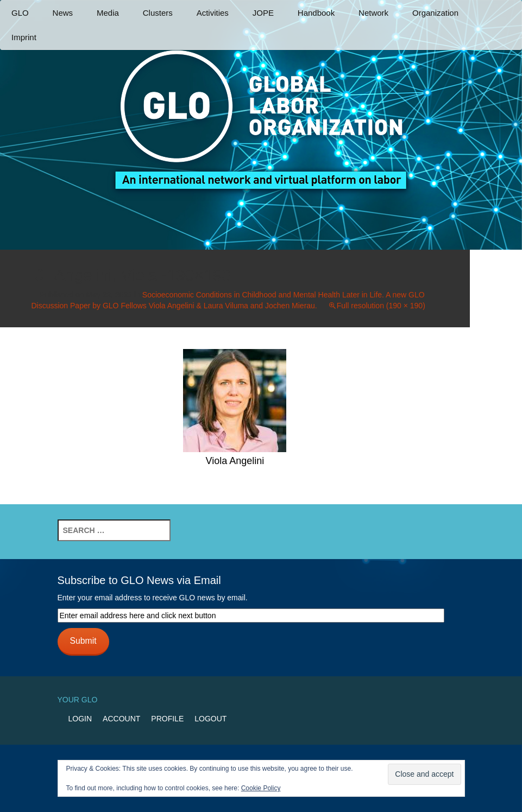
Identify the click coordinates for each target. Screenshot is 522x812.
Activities (213, 13)
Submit (83, 641)
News (63, 13)
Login (80, 719)
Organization (435, 13)
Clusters (158, 13)
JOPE (263, 13)
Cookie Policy (261, 788)
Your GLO (78, 700)
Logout (210, 719)
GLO (20, 13)
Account (121, 719)
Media (108, 13)
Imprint (24, 37)
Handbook (316, 13)
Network (373, 13)
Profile (167, 719)
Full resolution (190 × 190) (381, 306)
